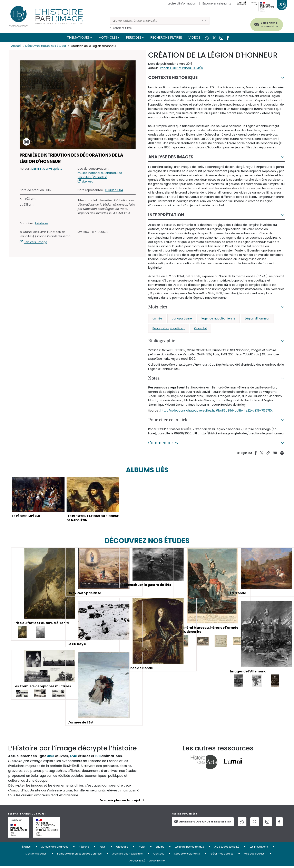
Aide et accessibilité (227, 849)
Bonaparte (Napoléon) (169, 328)
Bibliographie (162, 341)
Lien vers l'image (35, 242)
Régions (84, 849)
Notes (154, 378)
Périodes (134, 37)
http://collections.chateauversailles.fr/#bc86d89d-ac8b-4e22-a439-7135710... (217, 411)
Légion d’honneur (257, 318)
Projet (142, 849)
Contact (159, 856)
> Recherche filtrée (121, 28)
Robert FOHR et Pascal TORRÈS (182, 68)
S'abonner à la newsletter (266, 24)
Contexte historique (173, 77)
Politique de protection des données (79, 856)
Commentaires (163, 443)
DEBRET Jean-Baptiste (47, 169)
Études (26, 849)
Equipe (160, 849)
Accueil (16, 46)
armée (157, 318)
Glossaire (122, 849)
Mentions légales (36, 856)
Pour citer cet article (168, 420)
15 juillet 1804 (114, 190)
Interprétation (166, 215)
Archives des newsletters (128, 856)
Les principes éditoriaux (189, 849)
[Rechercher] (155, 21)
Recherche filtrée (166, 37)
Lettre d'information (182, 3)
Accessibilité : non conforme (147, 863)
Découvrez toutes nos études (47, 46)
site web (88, 181)
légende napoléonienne (218, 318)
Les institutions (259, 849)
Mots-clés (108, 37)
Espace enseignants (217, 3)
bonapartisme (182, 318)
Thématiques (78, 37)
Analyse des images (171, 157)
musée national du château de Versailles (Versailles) (100, 175)
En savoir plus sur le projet (120, 802)
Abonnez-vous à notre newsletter (203, 823)
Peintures (42, 223)
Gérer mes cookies (222, 856)
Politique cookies (254, 856)
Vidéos (194, 37)
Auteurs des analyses (55, 849)
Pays (103, 849)
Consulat (201, 328)
